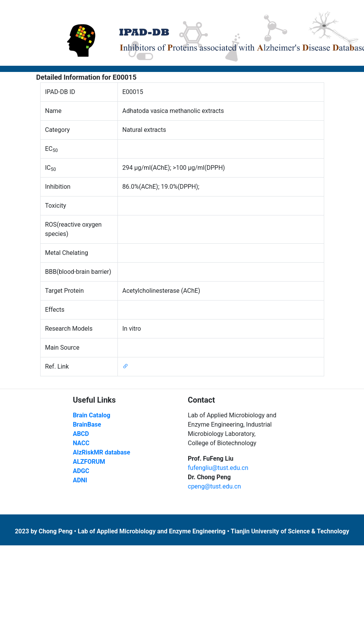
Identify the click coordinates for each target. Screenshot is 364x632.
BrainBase (87, 424)
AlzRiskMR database (101, 452)
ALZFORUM (89, 462)
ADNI (80, 480)
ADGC (81, 471)
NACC (81, 443)
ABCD (81, 434)
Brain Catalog (91, 415)
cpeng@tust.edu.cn (214, 486)
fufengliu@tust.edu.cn (218, 468)
